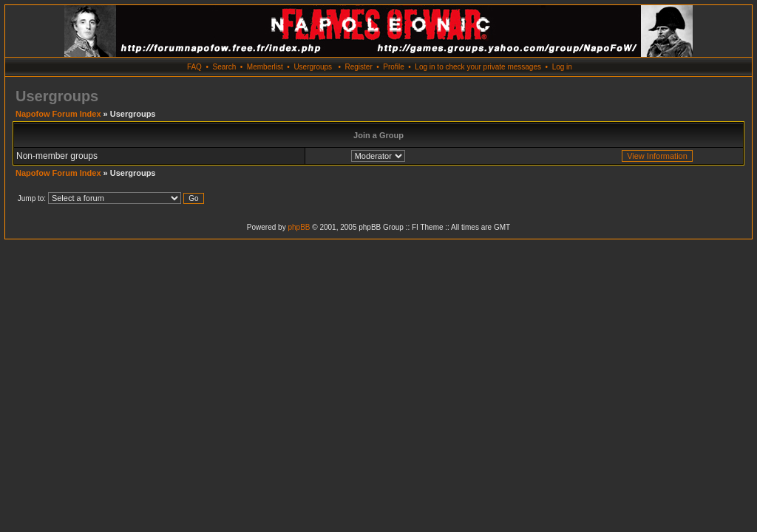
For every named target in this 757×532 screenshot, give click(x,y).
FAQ (194, 67)
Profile (393, 67)
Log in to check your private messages (478, 67)
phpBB (299, 227)
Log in (562, 67)
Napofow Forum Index (58, 114)
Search (225, 67)
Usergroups (313, 67)
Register (358, 67)
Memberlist (265, 67)
